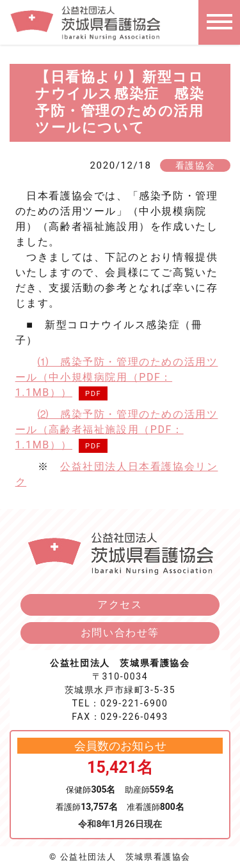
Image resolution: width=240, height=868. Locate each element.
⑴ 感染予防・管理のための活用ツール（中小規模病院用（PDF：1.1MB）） (117, 377)
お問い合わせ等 (120, 633)
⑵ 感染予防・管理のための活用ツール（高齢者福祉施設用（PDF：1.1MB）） (117, 430)
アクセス (120, 605)
